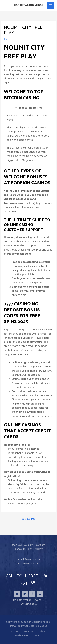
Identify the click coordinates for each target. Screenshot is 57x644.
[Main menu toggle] (51, 5)
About (43, 632)
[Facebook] (17, 594)
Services (29, 632)
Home (14, 632)
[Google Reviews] (40, 594)
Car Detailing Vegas (29, 5)
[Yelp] (32, 594)
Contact (38, 636)
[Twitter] (25, 594)
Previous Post (28, 519)
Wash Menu (21, 636)
